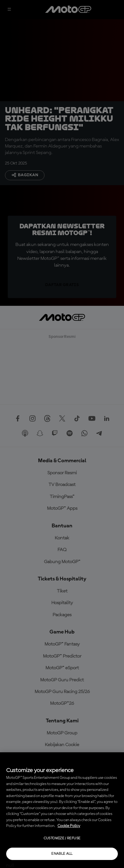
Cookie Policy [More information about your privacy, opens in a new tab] (69, 826)
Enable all (62, 854)
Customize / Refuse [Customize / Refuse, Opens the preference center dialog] (62, 838)
